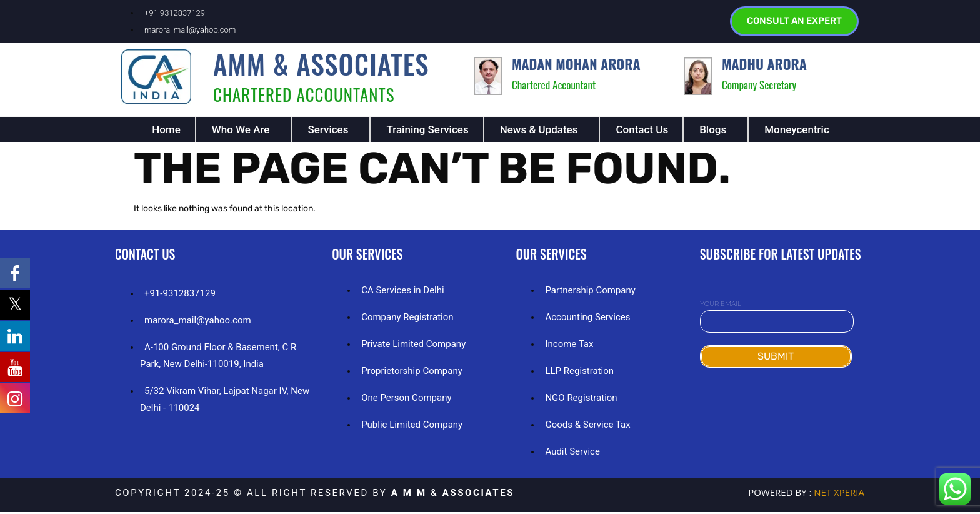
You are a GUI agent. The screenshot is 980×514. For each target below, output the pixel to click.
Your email (777, 315)
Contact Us (642, 131)
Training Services (427, 131)
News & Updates (539, 131)
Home (166, 131)
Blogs (713, 131)
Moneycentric (797, 131)
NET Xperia (838, 494)
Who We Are (241, 131)
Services (328, 131)
